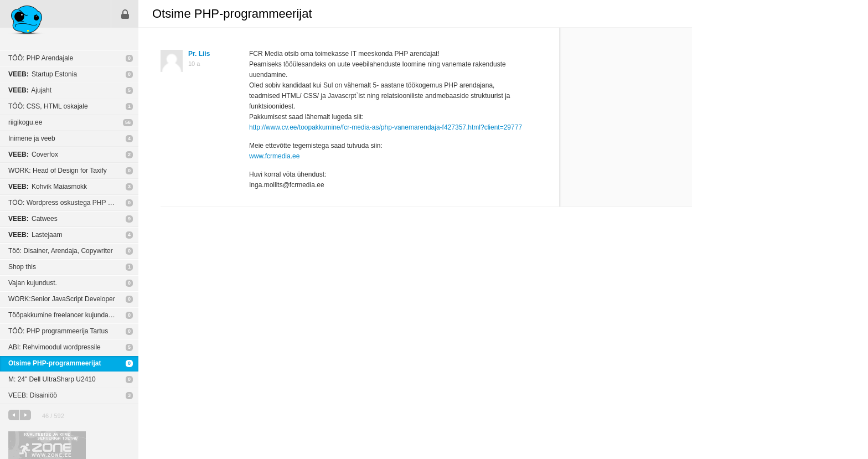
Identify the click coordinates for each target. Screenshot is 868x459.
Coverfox (33, 154)
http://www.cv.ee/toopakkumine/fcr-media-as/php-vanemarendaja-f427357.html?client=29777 (386, 127)
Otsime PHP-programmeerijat (55, 363)
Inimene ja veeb (32, 138)
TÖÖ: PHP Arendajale (41, 58)
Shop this (22, 267)
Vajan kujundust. (33, 283)
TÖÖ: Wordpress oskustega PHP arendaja (71, 203)
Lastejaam (35, 235)
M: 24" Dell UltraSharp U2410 (52, 379)
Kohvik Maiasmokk (48, 187)
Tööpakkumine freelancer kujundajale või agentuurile (73, 315)
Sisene (125, 14)
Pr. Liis (199, 54)
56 (128, 122)
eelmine (14, 415)
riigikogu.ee (25, 122)
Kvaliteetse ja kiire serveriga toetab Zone (47, 445)
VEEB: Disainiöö (33, 395)
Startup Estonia (43, 74)
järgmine (25, 415)
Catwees (33, 219)
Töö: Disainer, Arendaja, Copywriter (61, 251)
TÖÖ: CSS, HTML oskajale (48, 106)
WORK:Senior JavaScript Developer (62, 299)
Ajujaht (30, 90)
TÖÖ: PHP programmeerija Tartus (58, 331)
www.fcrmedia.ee (274, 156)
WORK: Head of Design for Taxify (58, 171)
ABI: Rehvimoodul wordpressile (55, 347)
